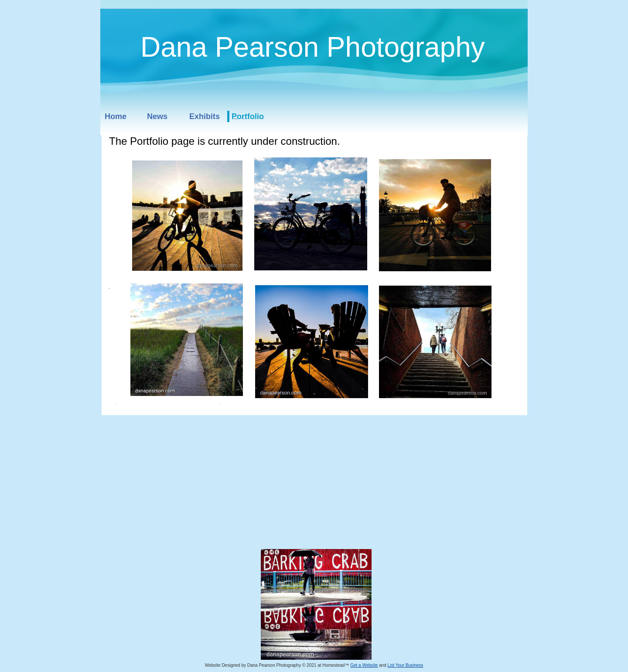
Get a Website (364, 665)
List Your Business (406, 665)
